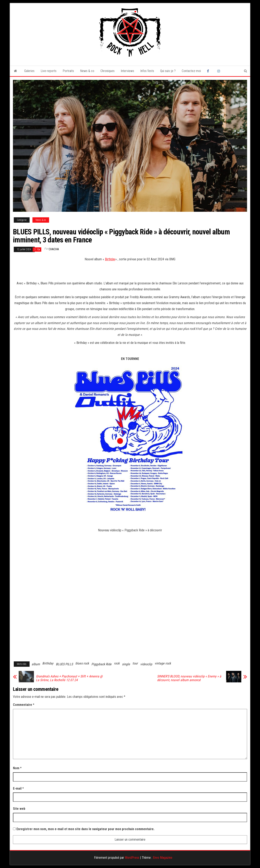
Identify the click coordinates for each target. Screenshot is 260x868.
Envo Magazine (163, 858)
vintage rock (163, 663)
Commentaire (24, 705)
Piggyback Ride (101, 664)
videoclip (146, 664)
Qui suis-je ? (168, 71)
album (36, 664)
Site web (19, 809)
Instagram (219, 71)
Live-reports (49, 71)
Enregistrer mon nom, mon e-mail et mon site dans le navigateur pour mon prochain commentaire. (85, 829)
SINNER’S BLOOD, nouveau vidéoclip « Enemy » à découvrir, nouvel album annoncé (189, 678)
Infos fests (147, 71)
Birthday (110, 259)
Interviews (127, 71)
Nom (17, 768)
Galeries (29, 71)
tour (135, 663)
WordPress (132, 858)
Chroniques (108, 71)
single (126, 664)
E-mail (18, 788)
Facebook (209, 71)
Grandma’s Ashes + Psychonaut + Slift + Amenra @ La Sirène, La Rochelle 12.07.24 (69, 678)
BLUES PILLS (64, 664)
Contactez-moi (191, 71)
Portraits (68, 71)
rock (117, 663)
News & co (87, 71)
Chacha (54, 249)
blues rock (82, 663)
